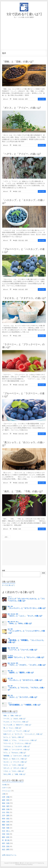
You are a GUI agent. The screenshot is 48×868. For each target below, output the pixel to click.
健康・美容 (18, 240)
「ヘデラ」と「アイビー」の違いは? (21, 154)
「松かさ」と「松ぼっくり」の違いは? (15, 759)
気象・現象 (6, 828)
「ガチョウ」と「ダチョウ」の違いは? (15, 768)
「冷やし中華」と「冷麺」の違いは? (14, 774)
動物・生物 (6, 803)
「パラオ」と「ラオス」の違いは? (13, 771)
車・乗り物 (6, 840)
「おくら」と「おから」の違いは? (13, 737)
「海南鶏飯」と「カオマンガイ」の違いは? (16, 756)
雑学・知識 (6, 843)
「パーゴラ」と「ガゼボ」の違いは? (14, 719)
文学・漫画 (6, 815)
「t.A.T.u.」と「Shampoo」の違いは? (14, 753)
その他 (4, 785)
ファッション (6, 791)
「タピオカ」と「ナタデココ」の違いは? (24, 298)
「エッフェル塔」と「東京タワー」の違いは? (17, 725)
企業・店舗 (6, 797)
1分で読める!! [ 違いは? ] (24, 14)
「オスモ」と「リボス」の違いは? (13, 765)
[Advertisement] (24, 36)
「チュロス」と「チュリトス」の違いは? (15, 722)
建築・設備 (6, 809)
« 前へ (6, 537)
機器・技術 (6, 825)
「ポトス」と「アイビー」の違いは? (21, 108)
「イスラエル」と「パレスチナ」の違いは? (16, 746)
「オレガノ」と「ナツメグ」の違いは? (15, 762)
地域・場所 (6, 806)
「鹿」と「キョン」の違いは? (12, 728)
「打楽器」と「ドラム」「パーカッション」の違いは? (19, 740)
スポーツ (5, 788)
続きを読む (42, 99)
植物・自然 (18, 99)
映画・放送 (6, 819)
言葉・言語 (6, 834)
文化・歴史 (6, 812)
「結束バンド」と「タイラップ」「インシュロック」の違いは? (22, 734)
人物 (4, 794)
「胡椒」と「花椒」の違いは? (18, 61)
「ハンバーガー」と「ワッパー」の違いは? (16, 731)
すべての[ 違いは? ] (8, 585)
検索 (4, 571)
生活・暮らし (6, 831)
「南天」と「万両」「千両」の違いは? (22, 491)
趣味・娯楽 (6, 837)
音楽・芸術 (6, 846)
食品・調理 (25, 99)
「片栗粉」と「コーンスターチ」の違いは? (16, 749)
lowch (6, 99)
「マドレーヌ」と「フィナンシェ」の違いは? (17, 743)
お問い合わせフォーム (9, 855)
